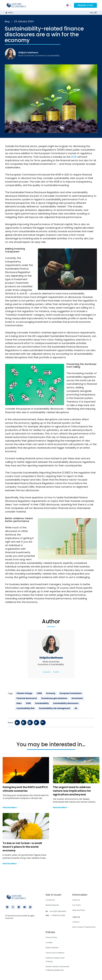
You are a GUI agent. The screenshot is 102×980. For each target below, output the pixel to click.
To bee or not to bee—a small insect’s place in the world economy (22, 847)
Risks (19, 703)
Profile (56, 672)
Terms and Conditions (55, 953)
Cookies (49, 942)
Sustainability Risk (25, 708)
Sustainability (42, 703)
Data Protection (52, 948)
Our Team (77, 905)
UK (76, 708)
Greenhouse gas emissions (54, 698)
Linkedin (47, 672)
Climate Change (24, 693)
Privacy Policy (51, 937)
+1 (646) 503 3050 (58, 915)
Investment (77, 698)
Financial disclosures (27, 698)
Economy (51, 693)
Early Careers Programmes (84, 927)
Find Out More (11, 808)
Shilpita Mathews (51, 658)
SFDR (74, 157)
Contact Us (50, 900)
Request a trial (85, 5)
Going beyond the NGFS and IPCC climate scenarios (25, 789)
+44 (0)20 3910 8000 (58, 911)
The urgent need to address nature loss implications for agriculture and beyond (72, 791)
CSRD (39, 693)
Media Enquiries (52, 905)
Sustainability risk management (55, 708)
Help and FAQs (79, 910)
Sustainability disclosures (66, 703)
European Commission (71, 693)
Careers (76, 922)
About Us (76, 900)
